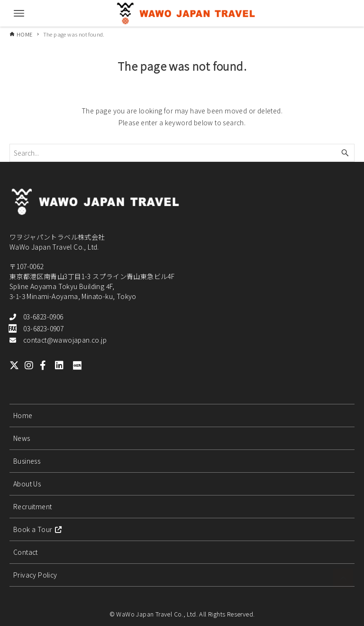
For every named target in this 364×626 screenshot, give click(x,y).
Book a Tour (38, 529)
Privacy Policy (35, 575)
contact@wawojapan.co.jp (65, 340)
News (22, 438)
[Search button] (345, 153)
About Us (27, 484)
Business (27, 461)
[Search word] (182, 153)
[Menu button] (19, 13)
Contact (26, 552)
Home (23, 415)
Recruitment (32, 506)
